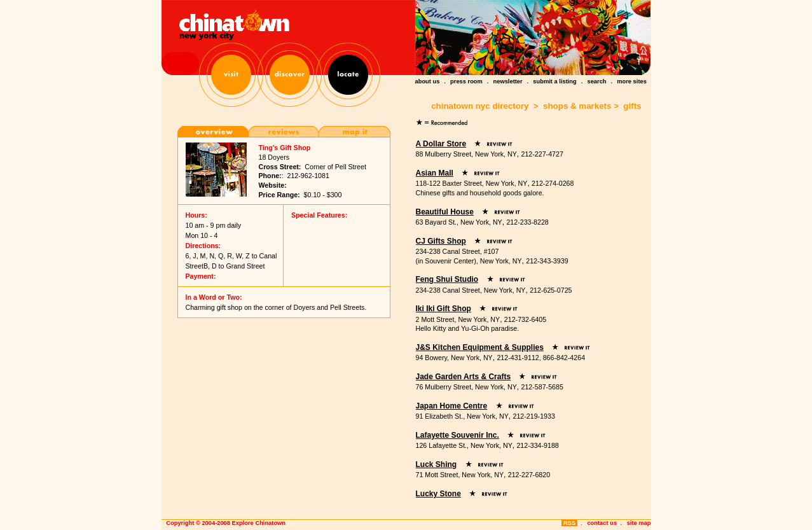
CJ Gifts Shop (441, 241)
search (596, 81)
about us (428, 81)
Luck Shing (437, 464)
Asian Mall (435, 173)
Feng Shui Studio (447, 279)
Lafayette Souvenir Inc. (458, 435)
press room (466, 81)
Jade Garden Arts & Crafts (464, 377)
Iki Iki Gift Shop (444, 309)
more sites (632, 81)
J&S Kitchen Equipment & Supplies (480, 347)
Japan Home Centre (452, 406)
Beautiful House (445, 212)
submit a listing (554, 81)
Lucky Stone (438, 494)
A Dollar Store (441, 144)
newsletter (508, 81)
